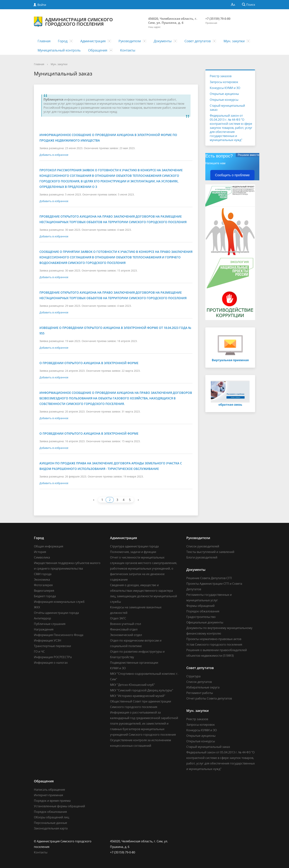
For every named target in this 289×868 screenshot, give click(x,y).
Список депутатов (199, 682)
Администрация (93, 41)
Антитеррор (42, 618)
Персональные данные (51, 823)
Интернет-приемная (48, 795)
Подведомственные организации (134, 663)
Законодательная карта (51, 828)
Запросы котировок (224, 82)
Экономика (42, 580)
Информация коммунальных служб (59, 602)
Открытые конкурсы (224, 100)
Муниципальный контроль (59, 50)
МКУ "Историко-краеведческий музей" (138, 696)
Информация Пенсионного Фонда (59, 635)
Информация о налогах (51, 663)
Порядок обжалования (203, 611)
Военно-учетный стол (126, 624)
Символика (42, 557)
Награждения (44, 629)
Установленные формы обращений (59, 806)
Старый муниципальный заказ (227, 108)
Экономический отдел (126, 635)
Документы (163, 41)
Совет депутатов (198, 41)
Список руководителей (203, 546)
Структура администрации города (134, 546)
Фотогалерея (43, 585)
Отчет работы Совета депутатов (209, 698)
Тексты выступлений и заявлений (210, 552)
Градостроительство (201, 617)
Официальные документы (205, 622)
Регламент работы (200, 693)
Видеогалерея (44, 591)
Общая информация (49, 546)
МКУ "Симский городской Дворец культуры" (142, 690)
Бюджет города (45, 596)
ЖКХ (37, 607)
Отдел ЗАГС (118, 618)
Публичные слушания (50, 624)
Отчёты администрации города (56, 613)
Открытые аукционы (224, 94)
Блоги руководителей (202, 557)
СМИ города (43, 574)
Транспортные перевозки (52, 646)
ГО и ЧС (39, 652)
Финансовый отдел (124, 629)
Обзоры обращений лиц (52, 817)
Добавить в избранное (54, 155)
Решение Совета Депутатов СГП (209, 578)
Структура (193, 676)
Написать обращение (49, 790)
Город (63, 41)
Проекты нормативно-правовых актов (214, 639)
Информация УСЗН (48, 640)
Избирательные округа (203, 687)
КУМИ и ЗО (118, 668)
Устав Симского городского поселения (214, 644)
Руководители (130, 41)
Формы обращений (200, 606)
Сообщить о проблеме (232, 175)
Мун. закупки (234, 41)
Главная (44, 41)
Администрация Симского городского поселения (73, 22)
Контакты (128, 50)
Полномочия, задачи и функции (133, 552)
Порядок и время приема (52, 801)
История (40, 552)
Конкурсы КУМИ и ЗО (225, 88)
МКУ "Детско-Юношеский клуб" (132, 685)
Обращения (98, 50)
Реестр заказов (221, 76)
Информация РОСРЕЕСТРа (53, 657)
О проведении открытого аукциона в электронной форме (89, 363)
